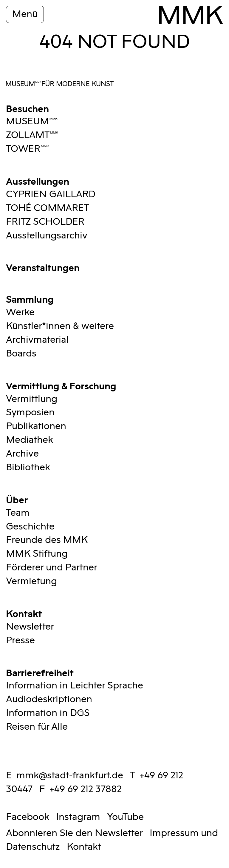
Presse (20, 640)
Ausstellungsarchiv (47, 236)
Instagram (78, 817)
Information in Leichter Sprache (75, 686)
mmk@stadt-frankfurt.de (70, 776)
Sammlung (30, 299)
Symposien (30, 412)
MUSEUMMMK (32, 121)
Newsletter (30, 627)
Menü (25, 14)
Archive (22, 454)
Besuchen (27, 108)
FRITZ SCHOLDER (45, 222)
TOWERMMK (28, 149)
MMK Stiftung (37, 554)
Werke (20, 312)
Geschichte (30, 527)
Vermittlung (32, 399)
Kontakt (24, 613)
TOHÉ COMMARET (47, 208)
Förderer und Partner (52, 568)
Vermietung (31, 581)
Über (17, 499)
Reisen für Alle (37, 727)
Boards (21, 354)
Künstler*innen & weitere (60, 326)
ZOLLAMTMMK (32, 135)
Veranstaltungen (43, 267)
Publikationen (36, 426)
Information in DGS (48, 713)
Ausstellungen (38, 181)
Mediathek (30, 440)
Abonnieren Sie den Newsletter (74, 833)
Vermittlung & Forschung (61, 385)
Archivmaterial (37, 340)
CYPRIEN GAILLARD (51, 194)
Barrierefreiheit (40, 672)
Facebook (28, 817)
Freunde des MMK (47, 540)
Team (18, 513)
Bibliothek (28, 467)
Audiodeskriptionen (49, 699)
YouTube (125, 817)
